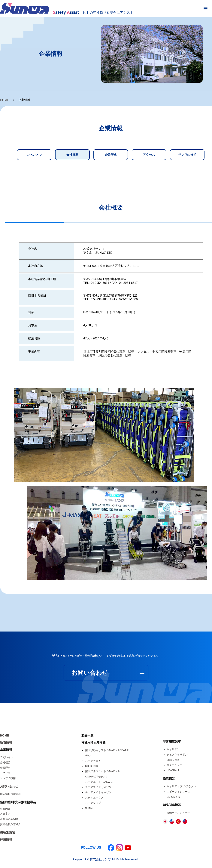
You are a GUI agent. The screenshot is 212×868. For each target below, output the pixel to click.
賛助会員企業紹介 (11, 824)
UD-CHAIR (92, 766)
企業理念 (111, 155)
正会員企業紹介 (9, 819)
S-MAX (89, 808)
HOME (5, 100)
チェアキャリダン (177, 755)
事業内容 (5, 809)
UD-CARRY (174, 797)
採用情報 (6, 839)
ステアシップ (93, 803)
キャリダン (173, 749)
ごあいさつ (34, 155)
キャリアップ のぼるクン (181, 786)
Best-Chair (173, 760)
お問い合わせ (90, 673)
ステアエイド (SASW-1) (99, 782)
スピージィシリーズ (178, 792)
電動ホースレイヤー (178, 813)
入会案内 (5, 814)
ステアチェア (93, 761)
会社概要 (72, 155)
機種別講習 (8, 832)
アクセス (149, 155)
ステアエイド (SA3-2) (98, 787)
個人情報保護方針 (11, 794)
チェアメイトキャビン (98, 792)
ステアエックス (94, 798)
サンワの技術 (187, 155)
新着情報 (6, 742)
